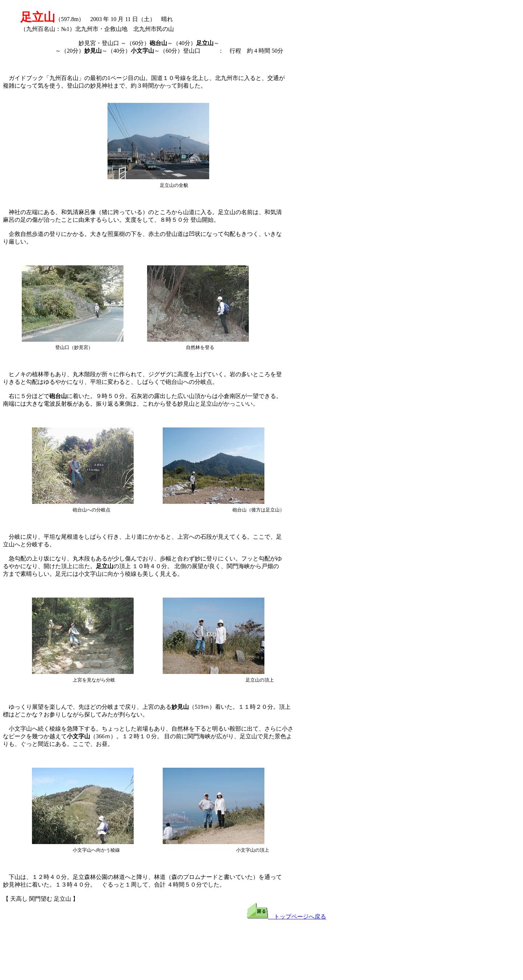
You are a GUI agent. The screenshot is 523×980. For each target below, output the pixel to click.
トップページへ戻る (287, 917)
